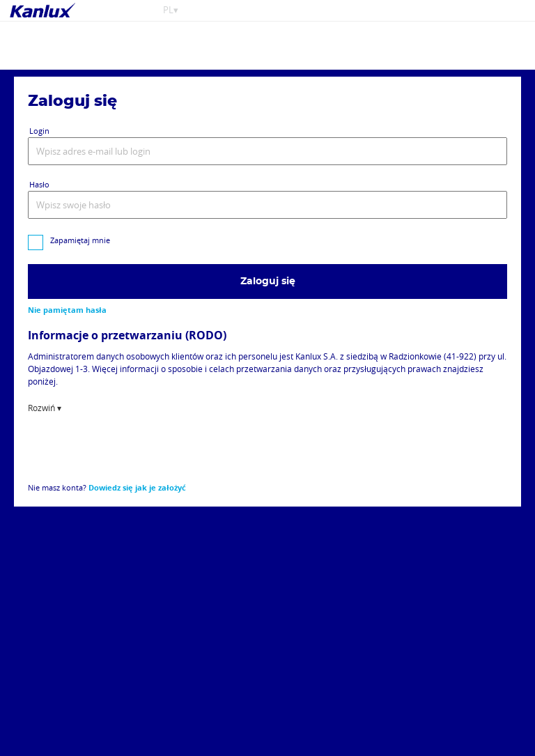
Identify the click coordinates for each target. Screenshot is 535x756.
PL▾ (171, 10)
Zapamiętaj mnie (80, 240)
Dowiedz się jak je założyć (137, 488)
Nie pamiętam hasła (67, 310)
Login (39, 131)
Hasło (39, 184)
